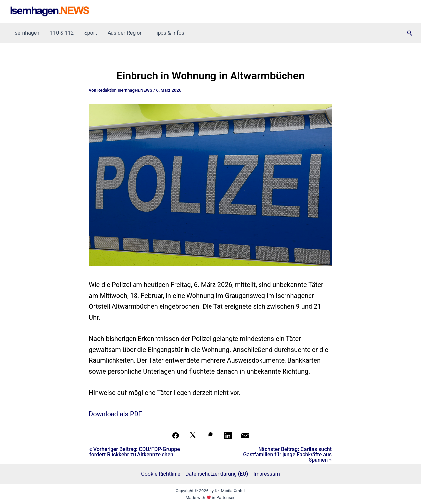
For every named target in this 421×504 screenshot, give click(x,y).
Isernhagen (26, 33)
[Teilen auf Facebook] (176, 436)
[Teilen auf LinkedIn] (228, 436)
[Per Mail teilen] (245, 436)
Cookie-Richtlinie (161, 474)
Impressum (267, 474)
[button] (410, 33)
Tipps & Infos (169, 33)
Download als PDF (115, 414)
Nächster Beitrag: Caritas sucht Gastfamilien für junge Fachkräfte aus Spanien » (287, 455)
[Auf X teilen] (193, 436)
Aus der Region (125, 33)
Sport (91, 33)
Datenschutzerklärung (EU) (217, 474)
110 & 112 (62, 33)
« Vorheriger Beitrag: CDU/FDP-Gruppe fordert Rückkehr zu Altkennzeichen (135, 452)
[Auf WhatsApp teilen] (210, 436)
